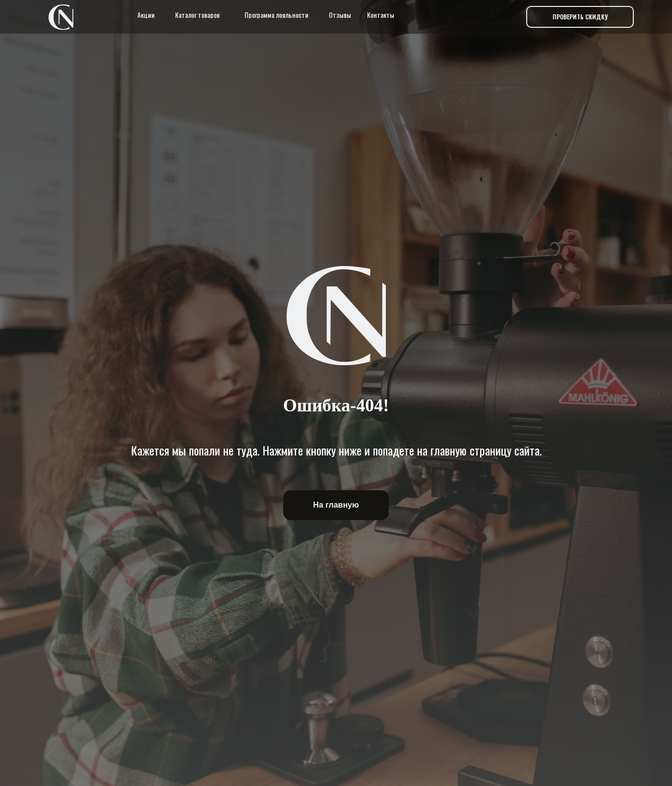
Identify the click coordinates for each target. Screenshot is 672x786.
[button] (580, 17)
